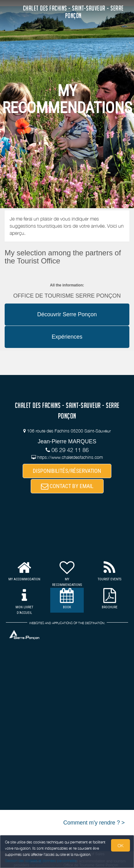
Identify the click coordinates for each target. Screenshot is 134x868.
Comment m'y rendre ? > (94, 823)
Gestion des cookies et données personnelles (41, 861)
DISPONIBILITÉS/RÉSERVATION (67, 471)
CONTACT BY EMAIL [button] (67, 486)
